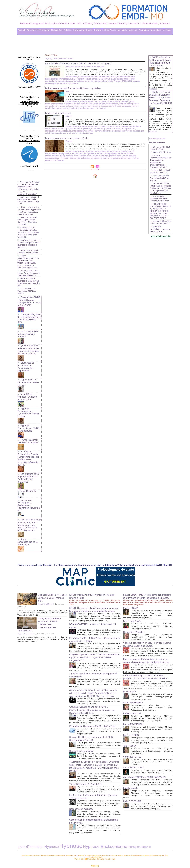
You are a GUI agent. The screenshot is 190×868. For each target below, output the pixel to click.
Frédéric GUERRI (133, 694)
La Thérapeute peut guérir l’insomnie (160, 158)
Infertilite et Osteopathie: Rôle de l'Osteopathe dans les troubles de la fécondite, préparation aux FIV (29, 429)
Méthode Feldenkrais (155, 163)
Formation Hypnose (33, 837)
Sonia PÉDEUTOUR (135, 753)
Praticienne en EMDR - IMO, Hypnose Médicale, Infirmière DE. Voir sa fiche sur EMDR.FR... (152, 758)
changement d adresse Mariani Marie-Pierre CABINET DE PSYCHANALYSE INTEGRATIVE (41, 581)
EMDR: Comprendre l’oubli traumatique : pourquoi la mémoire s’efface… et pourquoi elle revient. (94, 567)
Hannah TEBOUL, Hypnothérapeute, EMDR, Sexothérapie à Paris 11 (91, 718)
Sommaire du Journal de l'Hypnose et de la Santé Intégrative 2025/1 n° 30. (29, 182)
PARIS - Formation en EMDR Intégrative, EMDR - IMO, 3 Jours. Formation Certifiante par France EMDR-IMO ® (161, 104)
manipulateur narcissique (92, 81)
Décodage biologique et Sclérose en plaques (160, 245)
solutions (117, 134)
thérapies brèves (91, 837)
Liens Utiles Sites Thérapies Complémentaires (66, 859)
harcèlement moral (102, 79)
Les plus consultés (158, 151)
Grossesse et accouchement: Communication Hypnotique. (25, 346)
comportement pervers (94, 103)
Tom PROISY (131, 731)
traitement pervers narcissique (70, 163)
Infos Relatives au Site (161, 262)
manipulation (59, 83)
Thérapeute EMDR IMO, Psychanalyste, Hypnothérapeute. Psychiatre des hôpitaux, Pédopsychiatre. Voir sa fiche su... (152, 599)
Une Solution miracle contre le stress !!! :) (158, 187)
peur (107, 108)
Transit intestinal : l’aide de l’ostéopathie (28, 414)
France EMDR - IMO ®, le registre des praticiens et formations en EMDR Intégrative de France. (145, 554)
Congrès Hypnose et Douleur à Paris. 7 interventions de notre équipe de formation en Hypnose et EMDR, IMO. (94, 684)
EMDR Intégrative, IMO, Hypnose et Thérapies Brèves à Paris (90, 553)
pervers (69, 134)
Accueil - (22, 30)
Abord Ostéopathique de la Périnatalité (29, 500)
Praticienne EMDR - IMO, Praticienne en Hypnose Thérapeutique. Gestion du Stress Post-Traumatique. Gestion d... (152, 747)
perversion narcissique (117, 83)
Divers (41, 561)
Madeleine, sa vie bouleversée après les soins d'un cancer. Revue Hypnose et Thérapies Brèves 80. (29, 216)
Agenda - (134, 30)
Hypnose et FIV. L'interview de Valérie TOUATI (27, 361)
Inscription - (156, 30)
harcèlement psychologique (123, 79)
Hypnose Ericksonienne (71, 837)
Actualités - (145, 30)
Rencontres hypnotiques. (84, 733)
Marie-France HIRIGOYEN (77, 83)
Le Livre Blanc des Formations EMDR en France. (28, 277)
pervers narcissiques (94, 161)
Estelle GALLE (132, 780)
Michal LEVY (131, 670)
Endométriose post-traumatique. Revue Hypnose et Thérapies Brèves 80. (28, 205)
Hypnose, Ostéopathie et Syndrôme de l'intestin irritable (28, 387)
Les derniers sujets (158, 146)
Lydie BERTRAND (134, 796)
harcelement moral (84, 79)
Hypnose (50, 836)
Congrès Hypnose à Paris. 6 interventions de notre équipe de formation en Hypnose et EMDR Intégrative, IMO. (94, 624)
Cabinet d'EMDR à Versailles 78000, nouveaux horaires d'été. (52, 554)
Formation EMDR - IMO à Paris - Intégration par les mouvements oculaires (93, 604)
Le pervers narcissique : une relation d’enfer (71, 141)
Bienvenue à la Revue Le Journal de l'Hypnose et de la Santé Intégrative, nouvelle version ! (29, 193)
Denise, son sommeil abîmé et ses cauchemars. (28, 236)
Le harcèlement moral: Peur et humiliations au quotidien (78, 88)
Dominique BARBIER (136, 594)
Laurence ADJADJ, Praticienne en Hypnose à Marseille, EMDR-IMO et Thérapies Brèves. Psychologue (160, 206)
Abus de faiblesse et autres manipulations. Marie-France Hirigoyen (84, 63)
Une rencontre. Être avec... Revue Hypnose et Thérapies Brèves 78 (28, 259)
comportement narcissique (71, 103)
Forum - (98, 30)
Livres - (90, 30)
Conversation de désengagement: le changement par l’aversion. (90, 813)
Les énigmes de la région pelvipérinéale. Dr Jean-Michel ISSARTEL (29, 445)
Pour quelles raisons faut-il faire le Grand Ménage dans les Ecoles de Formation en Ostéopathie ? (29, 485)
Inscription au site (103, 848)
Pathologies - (44, 30)
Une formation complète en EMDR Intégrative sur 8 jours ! (161, 218)
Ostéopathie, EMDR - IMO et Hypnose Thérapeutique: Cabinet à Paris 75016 (29, 287)
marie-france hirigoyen (76, 108)
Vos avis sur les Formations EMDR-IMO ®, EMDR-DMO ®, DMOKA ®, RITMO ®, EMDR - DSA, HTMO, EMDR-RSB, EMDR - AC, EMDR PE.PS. (160, 232)
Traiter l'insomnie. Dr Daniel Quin (89, 769)
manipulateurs (107, 106)
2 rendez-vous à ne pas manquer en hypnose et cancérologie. (90, 644)
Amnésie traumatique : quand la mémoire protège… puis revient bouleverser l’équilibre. (147, 651)
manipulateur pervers (90, 106)
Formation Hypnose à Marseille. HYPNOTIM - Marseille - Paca (29, 125)
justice (141, 103)
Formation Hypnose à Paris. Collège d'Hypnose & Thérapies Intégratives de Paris (29, 93)
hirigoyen (132, 103)
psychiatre (121, 108)
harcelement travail (72, 81)
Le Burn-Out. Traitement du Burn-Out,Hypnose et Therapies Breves (89, 784)
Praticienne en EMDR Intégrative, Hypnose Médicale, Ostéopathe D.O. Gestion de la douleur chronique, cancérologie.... (152, 712)
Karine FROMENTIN (135, 707)
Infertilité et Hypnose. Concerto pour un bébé (29, 373)
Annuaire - (32, 30)
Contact (167, 30)
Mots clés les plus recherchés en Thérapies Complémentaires (99, 859)
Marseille (95, 855)
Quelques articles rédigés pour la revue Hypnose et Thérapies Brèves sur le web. (28, 330)
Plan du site (81, 848)
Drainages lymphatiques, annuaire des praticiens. (156, 254)
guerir (107, 103)
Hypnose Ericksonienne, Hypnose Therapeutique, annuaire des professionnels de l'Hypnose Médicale (159, 175)
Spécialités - (57, 30)
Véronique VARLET (135, 742)
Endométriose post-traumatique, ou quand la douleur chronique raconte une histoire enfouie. (148, 629)
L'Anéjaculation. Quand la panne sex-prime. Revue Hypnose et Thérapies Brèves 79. (29, 227)
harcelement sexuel (54, 81)
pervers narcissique (98, 83)
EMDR (21, 837)
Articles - (68, 30)
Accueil (48, 55)
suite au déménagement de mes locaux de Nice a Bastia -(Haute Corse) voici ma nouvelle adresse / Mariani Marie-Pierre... (42, 596)
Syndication (92, 848)
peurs (113, 108)
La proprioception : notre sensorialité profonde (28, 315)
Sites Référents (28, 456)
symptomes (128, 134)
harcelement (51, 79)
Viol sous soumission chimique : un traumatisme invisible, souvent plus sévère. (144, 608)
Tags (56, 55)
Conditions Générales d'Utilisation (128, 859)
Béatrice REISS (132, 718)
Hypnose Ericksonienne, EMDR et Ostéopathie (29, 402)
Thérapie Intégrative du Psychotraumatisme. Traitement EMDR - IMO (29, 302)
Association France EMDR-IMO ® (29, 56)
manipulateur (51, 106)
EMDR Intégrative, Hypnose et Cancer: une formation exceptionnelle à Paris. (29, 268)
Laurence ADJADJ (134, 581)
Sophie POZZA (132, 567)
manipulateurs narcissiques (117, 81)
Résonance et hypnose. (83, 798)
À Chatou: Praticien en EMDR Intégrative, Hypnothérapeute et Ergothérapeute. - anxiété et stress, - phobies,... (152, 736)
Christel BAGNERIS (135, 683)
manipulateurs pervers (55, 108)
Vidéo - (125, 30)
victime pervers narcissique (96, 163)
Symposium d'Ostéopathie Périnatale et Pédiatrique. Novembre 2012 (29, 468)
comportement (52, 103)
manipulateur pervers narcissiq (79, 132)
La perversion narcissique (60, 115)
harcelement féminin (66, 79)
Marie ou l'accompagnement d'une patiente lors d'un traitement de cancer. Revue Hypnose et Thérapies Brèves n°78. (29, 248)
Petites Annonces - (112, 30)
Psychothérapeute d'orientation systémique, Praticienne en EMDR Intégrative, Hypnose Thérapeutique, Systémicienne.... (152, 688)
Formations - (79, 30)
